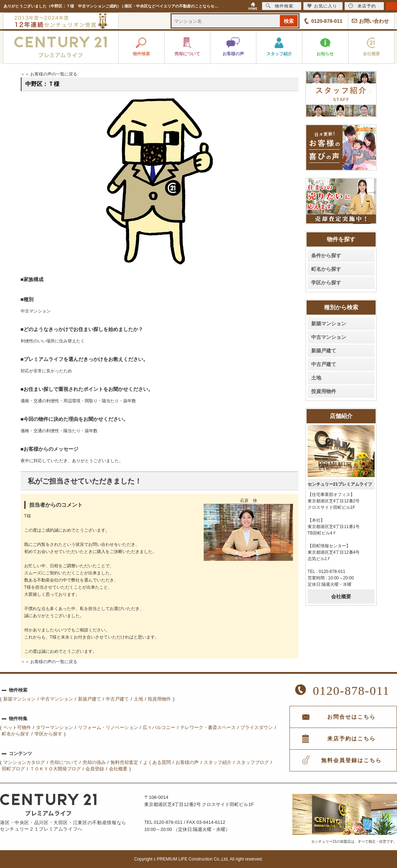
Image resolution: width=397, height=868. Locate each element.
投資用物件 (324, 391)
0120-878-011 (327, 21)
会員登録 (95, 769)
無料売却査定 (124, 762)
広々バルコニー (159, 727)
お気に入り (322, 6)
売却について (64, 762)
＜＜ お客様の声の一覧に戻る (49, 74)
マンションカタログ (24, 762)
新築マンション (329, 324)
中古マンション (329, 337)
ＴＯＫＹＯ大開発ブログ (55, 769)
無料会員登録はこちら (351, 760)
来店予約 (362, 6)
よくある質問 (157, 762)
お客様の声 (187, 762)
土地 (316, 378)
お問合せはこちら (351, 717)
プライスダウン (257, 727)
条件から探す (326, 255)
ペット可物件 (17, 727)
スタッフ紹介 (218, 762)
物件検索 (280, 6)
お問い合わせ (374, 21)
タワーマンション (54, 727)
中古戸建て (324, 364)
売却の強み (94, 762)
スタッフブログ (253, 762)
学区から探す (326, 283)
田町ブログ (13, 769)
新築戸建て (324, 351)
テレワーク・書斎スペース (208, 727)
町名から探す (326, 269)
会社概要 (341, 596)
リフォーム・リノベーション (108, 727)
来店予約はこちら (351, 739)
